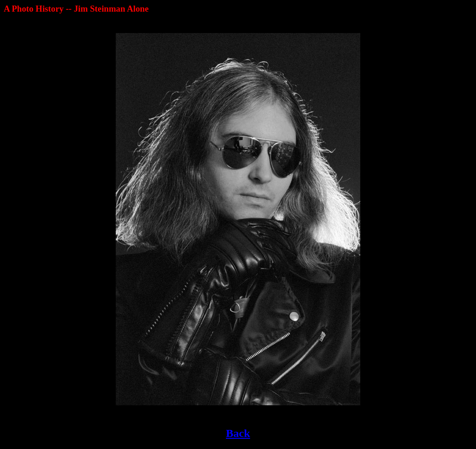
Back (238, 433)
